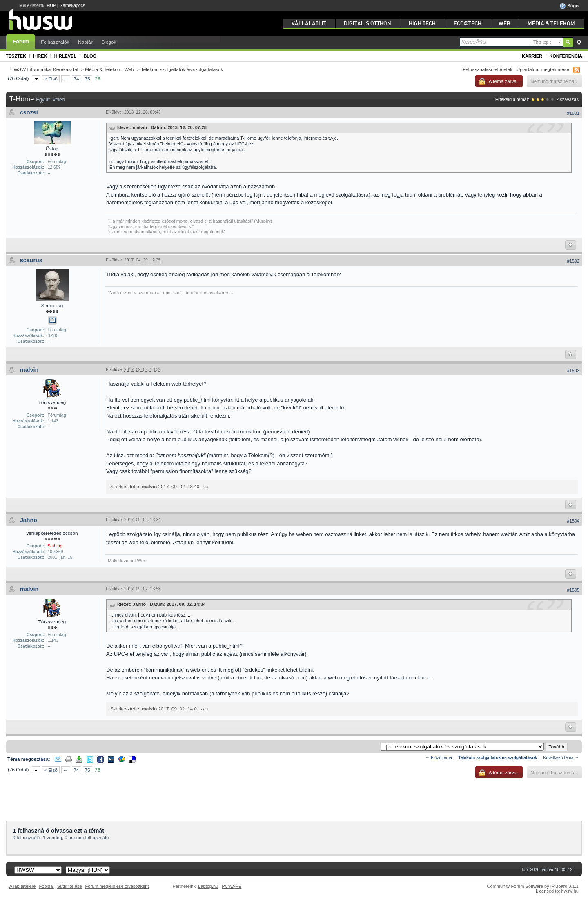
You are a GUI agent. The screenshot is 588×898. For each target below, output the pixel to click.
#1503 (573, 371)
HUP (51, 5)
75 (88, 79)
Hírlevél (65, 56)
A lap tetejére (23, 886)
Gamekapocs (72, 5)
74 (77, 79)
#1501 (573, 113)
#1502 (573, 261)
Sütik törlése (70, 886)
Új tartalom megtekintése (543, 69)
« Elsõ (51, 79)
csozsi (29, 112)
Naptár (85, 42)
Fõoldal (47, 886)
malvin (29, 370)
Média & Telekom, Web (109, 69)
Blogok (109, 42)
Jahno (29, 520)
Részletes (579, 42)
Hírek (40, 56)
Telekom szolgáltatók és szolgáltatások (182, 69)
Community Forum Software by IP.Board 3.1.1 (533, 886)
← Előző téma (439, 758)
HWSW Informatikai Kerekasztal (44, 69)
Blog (90, 56)
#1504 (573, 521)
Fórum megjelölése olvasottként (117, 886)
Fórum (21, 41)
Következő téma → (561, 758)
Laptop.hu (208, 886)
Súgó (569, 6)
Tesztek (16, 56)
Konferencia (566, 56)
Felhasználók (55, 42)
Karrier (532, 56)
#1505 (573, 590)
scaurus (31, 260)
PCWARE (232, 886)
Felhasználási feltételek (488, 69)
